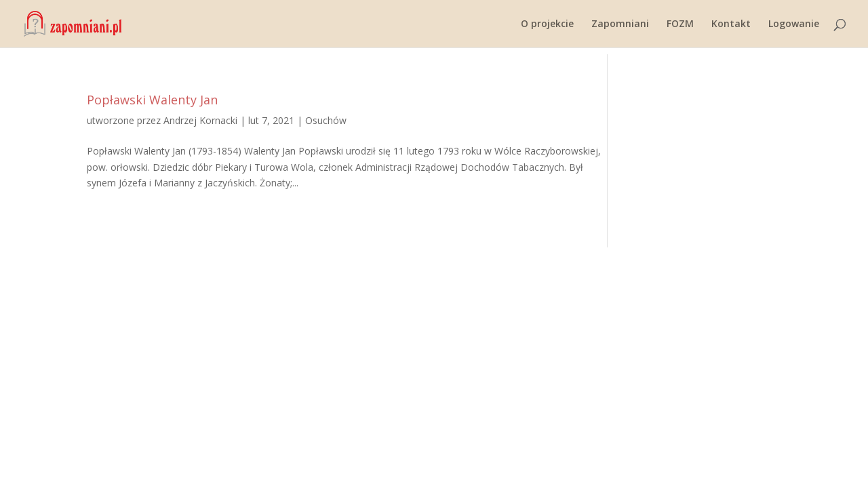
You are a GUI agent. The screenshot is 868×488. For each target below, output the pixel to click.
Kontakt (731, 24)
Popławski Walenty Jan (152, 100)
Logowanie (794, 24)
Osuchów (326, 120)
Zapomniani (620, 24)
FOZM (680, 24)
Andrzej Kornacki (200, 120)
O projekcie (547, 24)
